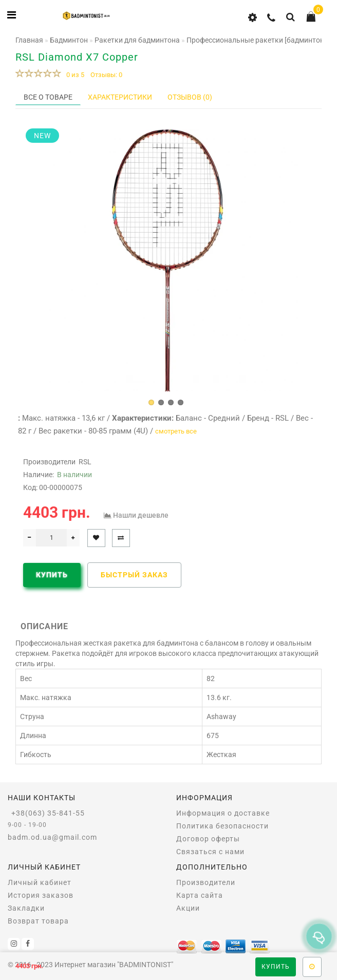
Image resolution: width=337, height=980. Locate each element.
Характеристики (120, 97)
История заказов (41, 895)
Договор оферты (208, 839)
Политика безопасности (222, 826)
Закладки (26, 908)
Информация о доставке (223, 813)
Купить (276, 967)
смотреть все (176, 431)
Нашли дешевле (141, 515)
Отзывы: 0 (106, 75)
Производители (206, 882)
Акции (188, 908)
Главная (29, 40)
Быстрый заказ (134, 575)
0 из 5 (74, 75)
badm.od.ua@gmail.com (52, 837)
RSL (85, 462)
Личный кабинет (40, 882)
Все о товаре (48, 97)
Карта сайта (200, 895)
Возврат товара (38, 921)
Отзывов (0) (190, 97)
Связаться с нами (210, 852)
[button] (151, 402)
